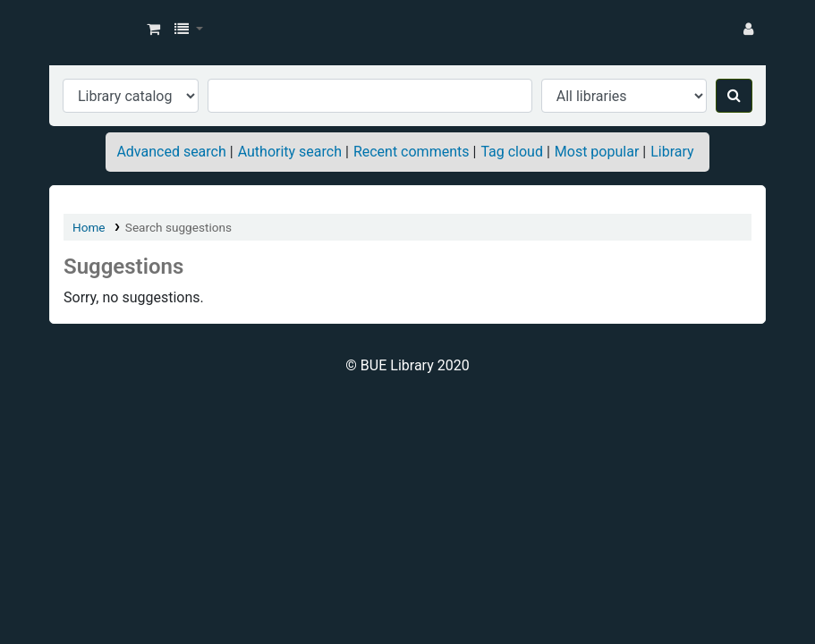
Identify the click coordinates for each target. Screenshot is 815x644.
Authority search (290, 152)
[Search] (734, 96)
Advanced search (171, 152)
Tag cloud (512, 152)
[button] (153, 30)
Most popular (597, 152)
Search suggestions (178, 227)
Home (89, 227)
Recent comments (412, 152)
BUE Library (95, 30)
